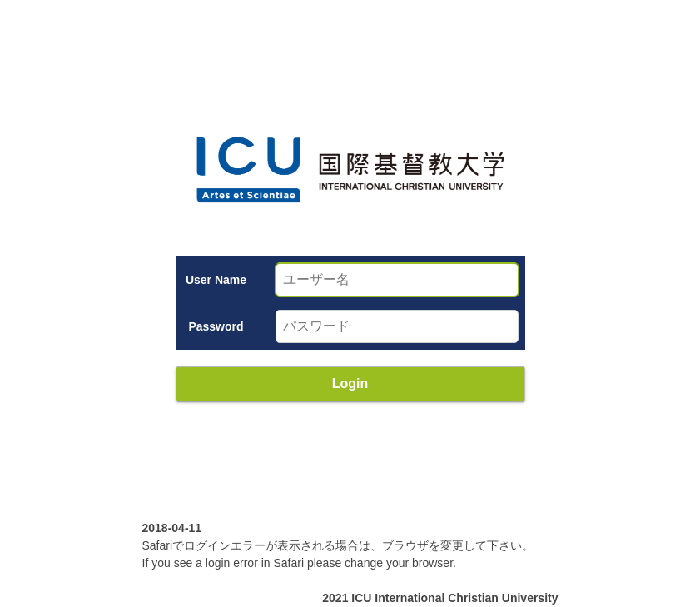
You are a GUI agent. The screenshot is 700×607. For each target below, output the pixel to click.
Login (350, 383)
